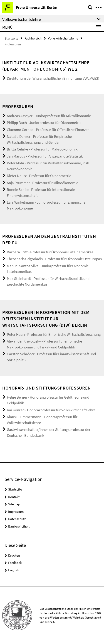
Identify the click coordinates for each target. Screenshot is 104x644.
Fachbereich (33, 38)
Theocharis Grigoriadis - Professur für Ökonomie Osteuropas (54, 259)
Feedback (15, 563)
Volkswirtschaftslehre (63, 38)
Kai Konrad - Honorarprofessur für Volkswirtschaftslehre (51, 410)
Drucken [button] (14, 555)
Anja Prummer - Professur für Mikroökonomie (42, 183)
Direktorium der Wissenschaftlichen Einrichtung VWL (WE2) (53, 78)
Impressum (16, 512)
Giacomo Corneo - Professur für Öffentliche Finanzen (48, 130)
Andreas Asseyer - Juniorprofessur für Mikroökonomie (49, 116)
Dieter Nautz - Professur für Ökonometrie (39, 176)
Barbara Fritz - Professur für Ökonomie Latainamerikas (50, 252)
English (13, 570)
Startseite (11, 38)
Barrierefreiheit (19, 526)
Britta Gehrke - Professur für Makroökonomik (42, 149)
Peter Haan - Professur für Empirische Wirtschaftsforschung (54, 334)
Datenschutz (17, 519)
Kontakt (14, 497)
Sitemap (14, 504)
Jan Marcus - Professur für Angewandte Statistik (45, 156)
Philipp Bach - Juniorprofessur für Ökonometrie (44, 123)
